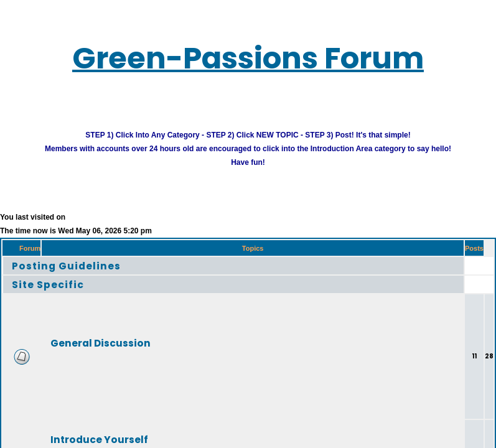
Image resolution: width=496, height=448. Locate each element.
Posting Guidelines (66, 265)
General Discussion (101, 343)
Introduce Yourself (99, 439)
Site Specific (48, 284)
